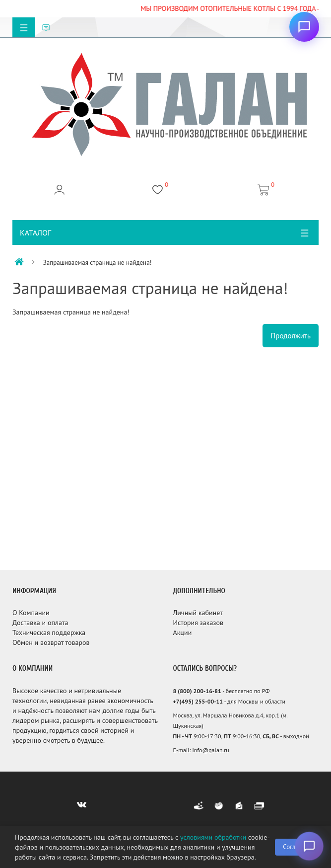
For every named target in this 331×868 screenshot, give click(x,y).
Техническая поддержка (49, 632)
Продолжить (291, 336)
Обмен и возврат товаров (51, 642)
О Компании (31, 613)
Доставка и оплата (40, 623)
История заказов (198, 623)
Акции (182, 632)
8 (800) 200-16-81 (197, 691)
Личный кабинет (198, 613)
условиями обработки (213, 837)
